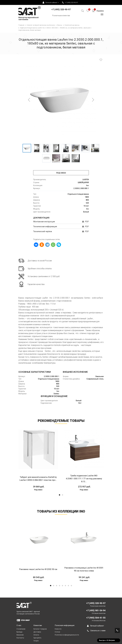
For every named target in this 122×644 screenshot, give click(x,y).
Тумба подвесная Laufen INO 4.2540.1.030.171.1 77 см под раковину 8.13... (84, 479)
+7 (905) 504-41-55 (96, 618)
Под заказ (61, 173)
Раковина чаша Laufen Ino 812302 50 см (38, 569)
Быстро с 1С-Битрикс (107, 640)
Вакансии (20, 635)
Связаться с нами (96, 631)
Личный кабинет (96, 626)
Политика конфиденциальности (67, 635)
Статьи (57, 632)
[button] (60, 495)
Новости (58, 629)
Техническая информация (45, 227)
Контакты (20, 638)
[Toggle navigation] (102, 15)
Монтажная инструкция (44, 222)
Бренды (20, 632)
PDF (85, 222)
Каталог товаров (40, 629)
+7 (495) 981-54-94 (96, 610)
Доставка (37, 632)
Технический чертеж (43, 231)
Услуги (36, 641)
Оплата (36, 635)
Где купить (37, 638)
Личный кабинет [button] (50, 3)
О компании (21, 629)
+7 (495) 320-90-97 (70, 3)
